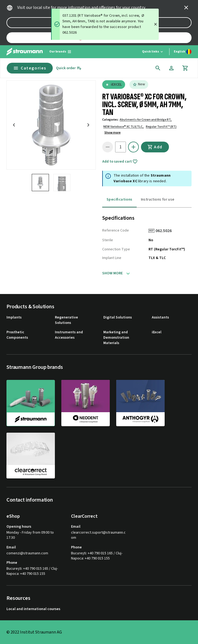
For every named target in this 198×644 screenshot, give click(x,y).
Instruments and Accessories (69, 335)
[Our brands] (60, 52)
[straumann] (31, 403)
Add (155, 147)
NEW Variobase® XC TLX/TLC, (123, 127)
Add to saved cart (120, 162)
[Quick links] (153, 52)
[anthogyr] (140, 403)
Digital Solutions (118, 318)
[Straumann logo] (25, 52)
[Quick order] (69, 68)
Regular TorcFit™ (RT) (161, 127)
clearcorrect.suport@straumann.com (98, 535)
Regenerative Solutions (66, 320)
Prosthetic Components (17, 335)
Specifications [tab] (119, 199)
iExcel (157, 332)
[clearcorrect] (31, 456)
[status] (105, 24)
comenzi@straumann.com (27, 553)
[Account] (171, 68)
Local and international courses (33, 609)
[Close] (155, 24)
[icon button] (186, 8)
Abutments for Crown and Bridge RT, (146, 120)
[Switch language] (183, 52)
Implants (14, 318)
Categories (30, 68)
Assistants (160, 318)
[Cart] (185, 68)
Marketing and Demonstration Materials (116, 338)
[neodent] (86, 403)
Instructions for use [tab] (158, 199)
